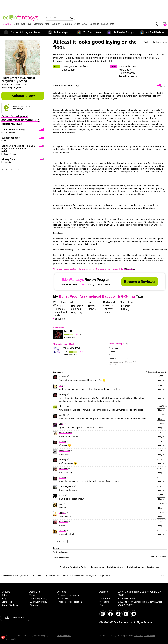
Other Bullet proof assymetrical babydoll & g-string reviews (21, 120)
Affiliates (62, 592)
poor (113, 354)
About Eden (35, 592)
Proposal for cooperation (70, 602)
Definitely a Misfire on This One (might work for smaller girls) (18, 149)
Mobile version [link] (64, 636)
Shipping (6, 592)
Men (47, 24)
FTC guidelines (129, 269)
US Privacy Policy (38, 599)
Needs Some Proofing (13, 130)
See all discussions (159, 556)
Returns (5, 595)
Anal (85, 24)
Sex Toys (26, 24)
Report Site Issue (10, 605)
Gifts (16, 24)
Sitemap (34, 605)
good (113, 351)
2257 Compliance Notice (145, 636)
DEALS (7, 24)
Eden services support (68, 595)
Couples (67, 24)
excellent (114, 348)
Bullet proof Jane (11, 138)
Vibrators (38, 24)
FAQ (4, 599)
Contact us (7, 602)
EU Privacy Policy (38, 602)
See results (124, 358)
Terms (32, 595)
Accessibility (63, 599)
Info (112, 24)
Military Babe (8, 159)
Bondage (94, 24)
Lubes (105, 24)
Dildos (77, 24)
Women (56, 24)
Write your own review (10, 169)
